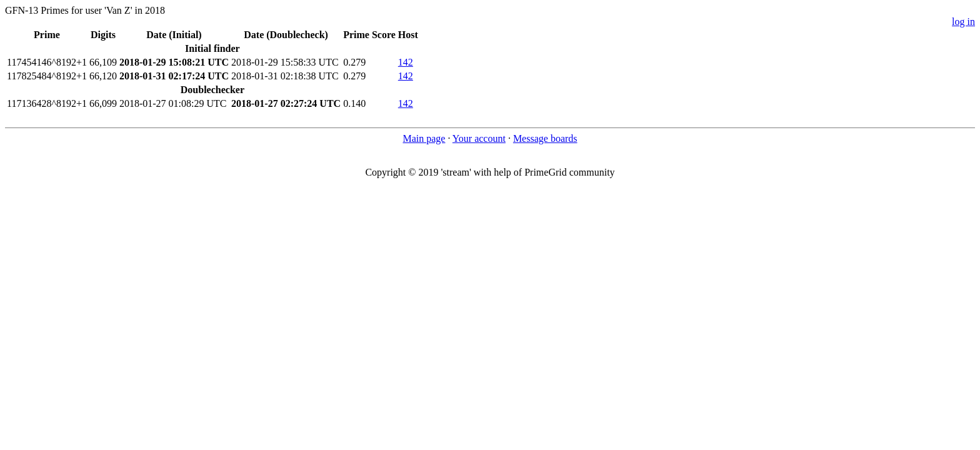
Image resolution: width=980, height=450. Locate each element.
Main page (424, 138)
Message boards (545, 138)
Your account (479, 138)
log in (963, 22)
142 (406, 62)
